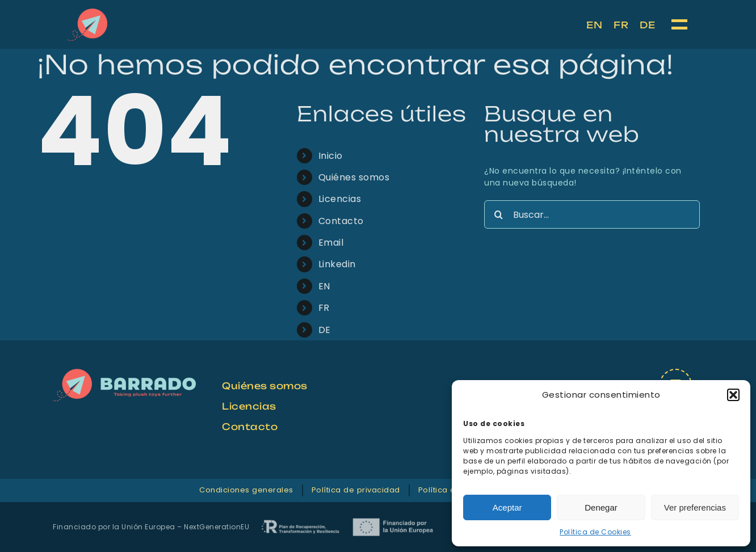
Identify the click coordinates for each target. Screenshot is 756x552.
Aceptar (507, 507)
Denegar (601, 507)
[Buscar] (498, 214)
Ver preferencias (695, 507)
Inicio (331, 156)
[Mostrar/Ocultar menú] (680, 24)
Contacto (341, 221)
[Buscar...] (592, 214)
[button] (733, 395)
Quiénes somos (354, 177)
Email (331, 243)
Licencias (340, 199)
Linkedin (337, 264)
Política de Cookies (595, 532)
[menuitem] (594, 25)
